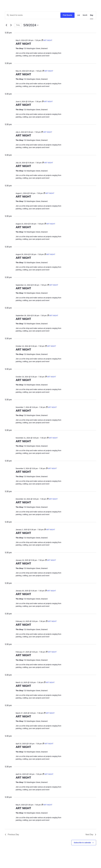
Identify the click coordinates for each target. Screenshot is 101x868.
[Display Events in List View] (79, 15)
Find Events (67, 15)
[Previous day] (6, 25)
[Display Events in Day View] (92, 15)
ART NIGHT (23, 44)
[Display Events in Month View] (85, 15)
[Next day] (11, 25)
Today (18, 25)
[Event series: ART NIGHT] (47, 40)
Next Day (91, 834)
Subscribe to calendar (82, 843)
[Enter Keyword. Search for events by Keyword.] (33, 15)
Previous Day (12, 834)
